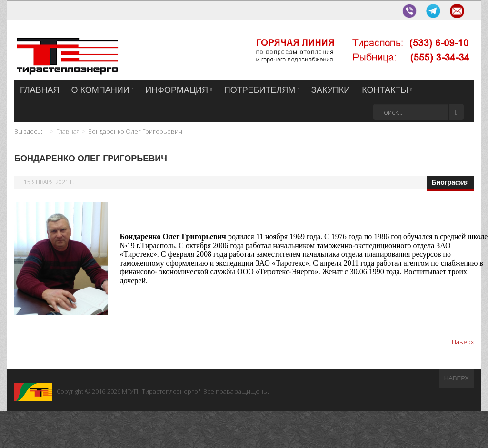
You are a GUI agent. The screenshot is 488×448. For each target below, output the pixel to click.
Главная (68, 131)
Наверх (463, 342)
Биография (450, 182)
